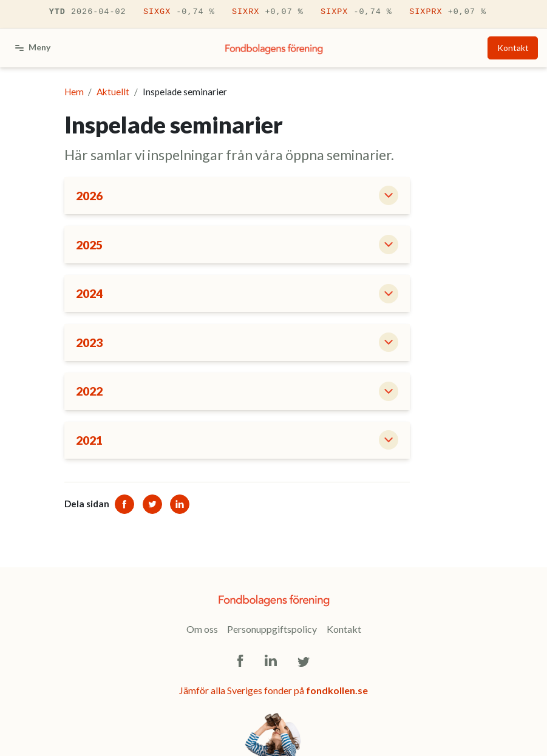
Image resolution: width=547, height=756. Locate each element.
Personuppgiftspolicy (272, 629)
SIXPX (356, 12)
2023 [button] (89, 343)
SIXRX (268, 12)
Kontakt (513, 48)
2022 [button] (89, 391)
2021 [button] (89, 440)
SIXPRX (448, 12)
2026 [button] (89, 196)
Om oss (202, 629)
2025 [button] (89, 245)
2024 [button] (89, 293)
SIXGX (179, 12)
